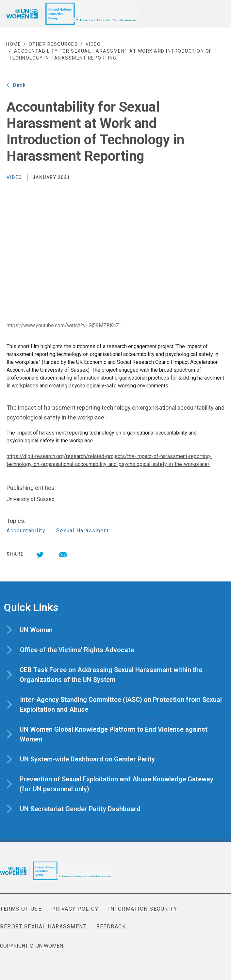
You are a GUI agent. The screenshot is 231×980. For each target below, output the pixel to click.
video (93, 44)
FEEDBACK (111, 927)
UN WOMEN (49, 946)
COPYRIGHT (14, 946)
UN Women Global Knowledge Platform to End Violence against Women (114, 735)
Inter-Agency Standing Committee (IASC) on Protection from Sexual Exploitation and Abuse (121, 705)
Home (14, 44)
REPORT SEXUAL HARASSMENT (43, 927)
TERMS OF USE (21, 909)
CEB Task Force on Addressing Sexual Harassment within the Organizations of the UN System (111, 675)
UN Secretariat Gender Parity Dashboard (90, 809)
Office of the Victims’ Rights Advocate (87, 650)
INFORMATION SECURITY (143, 909)
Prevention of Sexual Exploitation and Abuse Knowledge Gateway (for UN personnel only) (116, 784)
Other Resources (53, 44)
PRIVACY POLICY (75, 909)
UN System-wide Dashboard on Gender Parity (98, 759)
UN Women (46, 630)
